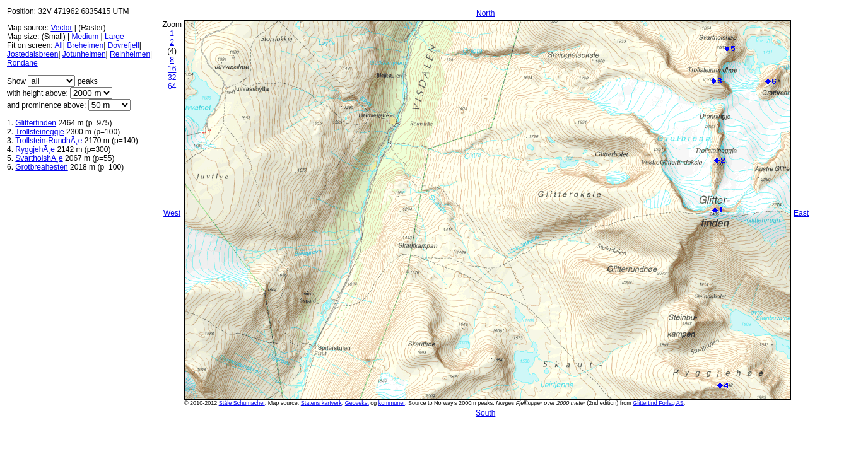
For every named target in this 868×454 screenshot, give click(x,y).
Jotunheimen (84, 54)
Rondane (22, 63)
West (172, 213)
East (801, 213)
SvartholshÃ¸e (39, 158)
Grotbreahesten (41, 167)
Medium (85, 37)
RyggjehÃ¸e (35, 149)
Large (114, 37)
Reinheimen (130, 54)
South (485, 413)
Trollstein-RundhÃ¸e (49, 141)
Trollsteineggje (40, 132)
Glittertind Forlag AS (658, 403)
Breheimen (85, 45)
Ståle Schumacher (242, 403)
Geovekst (357, 403)
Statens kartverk (321, 403)
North (485, 13)
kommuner (392, 403)
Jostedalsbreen (32, 54)
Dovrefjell (124, 45)
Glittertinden (36, 123)
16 (172, 69)
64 (172, 86)
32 (172, 78)
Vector (61, 28)
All (58, 45)
